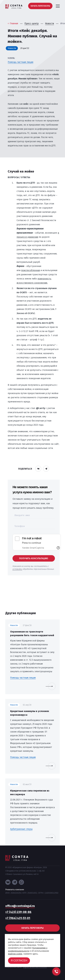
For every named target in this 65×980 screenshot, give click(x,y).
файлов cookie (15, 954)
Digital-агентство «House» (35, 967)
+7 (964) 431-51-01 (18, 918)
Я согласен (19, 961)
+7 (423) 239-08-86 (18, 912)
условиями (17, 569)
